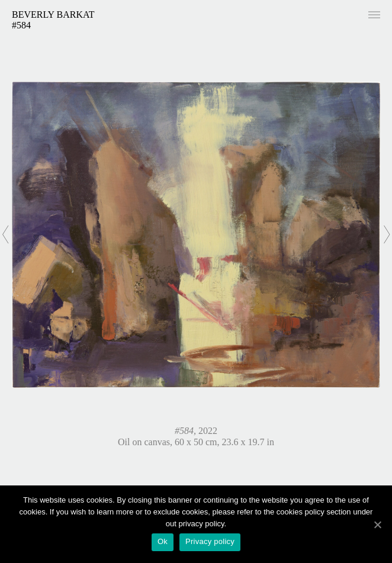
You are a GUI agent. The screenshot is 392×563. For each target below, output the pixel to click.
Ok (163, 541)
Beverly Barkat (53, 15)
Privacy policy (210, 541)
